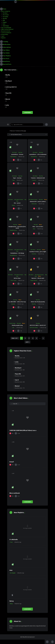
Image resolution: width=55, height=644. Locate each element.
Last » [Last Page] (27, 342)
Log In (3, 36)
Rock (4, 24)
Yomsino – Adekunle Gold (38, 178)
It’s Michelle (14, 539)
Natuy (12, 601)
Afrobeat (5, 13)
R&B (4, 20)
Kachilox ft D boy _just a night (38, 252)
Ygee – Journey (17, 178)
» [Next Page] (43, 338)
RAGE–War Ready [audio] (38, 302)
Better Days (17, 278)
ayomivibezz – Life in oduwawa (38, 154)
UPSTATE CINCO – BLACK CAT (38, 325)
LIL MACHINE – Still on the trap (17, 302)
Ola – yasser (17, 203)
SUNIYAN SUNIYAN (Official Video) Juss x (23, 430)
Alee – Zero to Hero (38, 227)
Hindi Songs (6, 26)
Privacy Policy (5, 34)
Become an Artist (6, 31)
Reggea (5, 22)
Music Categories (6, 11)
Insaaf (12, 462)
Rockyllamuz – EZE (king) (17, 253)
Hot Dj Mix (5, 17)
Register (3, 38)
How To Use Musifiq (6, 28)
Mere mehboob (15, 493)
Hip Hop (5, 18)
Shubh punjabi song (17, 325)
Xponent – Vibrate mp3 (38, 278)
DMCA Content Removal (7, 29)
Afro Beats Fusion (19, 200)
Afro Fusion (6, 15)
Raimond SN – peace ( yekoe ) (38, 201)
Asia (11, 570)
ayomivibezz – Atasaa (17, 154)
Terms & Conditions (6, 33)
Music (46, 200)
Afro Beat (14, 152)
